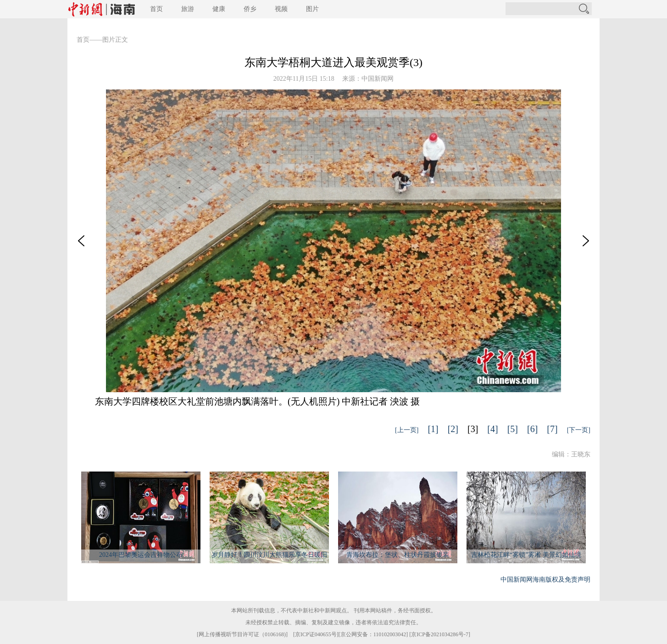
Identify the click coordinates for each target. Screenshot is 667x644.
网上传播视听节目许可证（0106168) (242, 634)
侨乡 (250, 9)
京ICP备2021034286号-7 (440, 634)
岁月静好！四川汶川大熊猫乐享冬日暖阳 (269, 555)
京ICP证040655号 (316, 634)
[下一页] (579, 430)
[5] (513, 429)
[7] (552, 429)
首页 (156, 9)
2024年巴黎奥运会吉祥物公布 (141, 555)
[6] (532, 429)
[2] (453, 429)
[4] (492, 429)
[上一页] (407, 430)
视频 (281, 9)
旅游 (188, 9)
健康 (219, 9)
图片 (312, 9)
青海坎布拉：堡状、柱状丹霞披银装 (398, 555)
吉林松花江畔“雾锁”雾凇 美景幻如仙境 (526, 555)
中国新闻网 (378, 79)
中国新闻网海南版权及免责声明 (545, 580)
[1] (433, 429)
